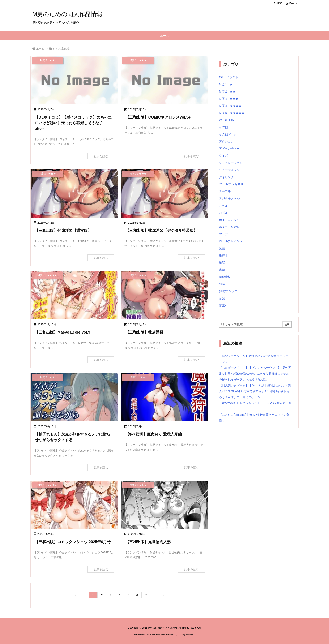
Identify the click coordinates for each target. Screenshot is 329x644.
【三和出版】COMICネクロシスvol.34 (158, 117)
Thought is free (186, 634)
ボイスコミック (229, 220)
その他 (223, 127)
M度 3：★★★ (229, 99)
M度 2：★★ (227, 91)
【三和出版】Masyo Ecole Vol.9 (63, 332)
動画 (222, 248)
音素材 (223, 305)
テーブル (225, 191)
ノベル (223, 206)
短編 (222, 284)
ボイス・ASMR (229, 227)
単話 (222, 263)
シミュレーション (231, 163)
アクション (226, 141)
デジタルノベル (229, 198)
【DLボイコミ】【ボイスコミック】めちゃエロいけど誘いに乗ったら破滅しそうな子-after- (73, 123)
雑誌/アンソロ (228, 291)
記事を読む (101, 156)
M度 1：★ (226, 84)
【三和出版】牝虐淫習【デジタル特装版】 (161, 231)
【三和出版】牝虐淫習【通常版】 (63, 231)
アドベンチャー (229, 149)
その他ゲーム (228, 134)
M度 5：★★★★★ (232, 113)
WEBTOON (227, 120)
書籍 (222, 270)
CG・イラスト (229, 77)
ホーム (40, 49)
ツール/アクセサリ (231, 184)
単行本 (223, 256)
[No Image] (74, 81)
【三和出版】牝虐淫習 (144, 332)
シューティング (229, 170)
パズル (223, 213)
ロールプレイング (231, 241)
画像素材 (225, 277)
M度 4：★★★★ (230, 106)
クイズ (223, 156)
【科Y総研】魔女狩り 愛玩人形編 (154, 434)
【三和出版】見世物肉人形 (148, 542)
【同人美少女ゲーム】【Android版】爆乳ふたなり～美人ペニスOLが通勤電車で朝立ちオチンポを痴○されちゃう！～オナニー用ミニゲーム (255, 391)
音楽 (222, 298)
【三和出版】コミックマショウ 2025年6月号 (73, 542)
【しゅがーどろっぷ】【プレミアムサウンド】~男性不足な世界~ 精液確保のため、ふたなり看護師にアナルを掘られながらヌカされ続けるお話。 (255, 374)
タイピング (226, 177)
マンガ (223, 234)
